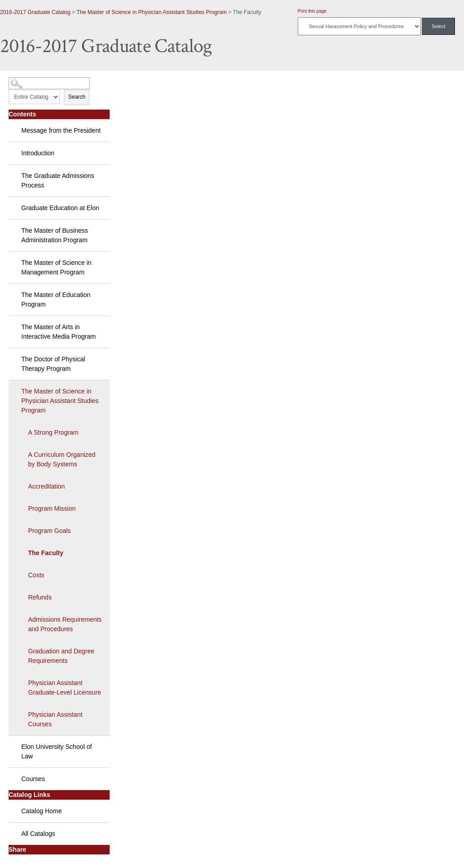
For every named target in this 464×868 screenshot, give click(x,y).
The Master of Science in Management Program (56, 267)
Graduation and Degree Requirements (61, 656)
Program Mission (52, 508)
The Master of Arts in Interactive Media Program (58, 332)
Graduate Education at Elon (60, 208)
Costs (36, 575)
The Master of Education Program (56, 300)
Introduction (38, 153)
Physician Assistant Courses (55, 719)
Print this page (312, 11)
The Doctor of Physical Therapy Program (53, 364)
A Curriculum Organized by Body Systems (62, 459)
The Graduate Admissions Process (58, 180)
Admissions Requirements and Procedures (65, 624)
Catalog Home (42, 811)
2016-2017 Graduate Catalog (35, 12)
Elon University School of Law (57, 751)
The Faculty (46, 553)
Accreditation (46, 486)
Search (77, 97)
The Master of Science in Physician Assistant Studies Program (152, 12)
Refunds (40, 597)
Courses (33, 779)
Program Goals (49, 531)
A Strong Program (53, 432)
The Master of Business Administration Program (55, 235)
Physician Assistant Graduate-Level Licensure (65, 688)
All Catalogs (38, 834)
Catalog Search (25, 80)
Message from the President (61, 130)
